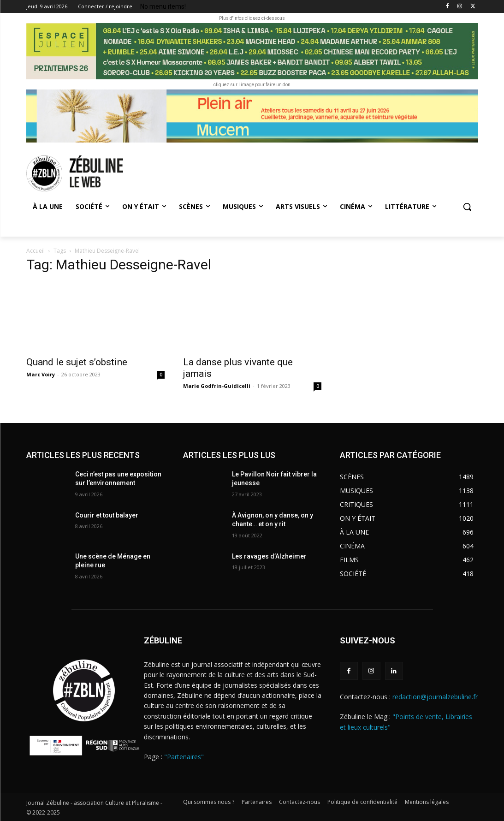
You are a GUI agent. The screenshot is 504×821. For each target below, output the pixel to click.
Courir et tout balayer (107, 515)
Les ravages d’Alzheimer (269, 556)
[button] (467, 207)
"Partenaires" (184, 757)
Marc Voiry (41, 374)
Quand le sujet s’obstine (77, 362)
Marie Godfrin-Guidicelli (217, 386)
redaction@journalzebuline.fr (435, 697)
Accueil (36, 251)
